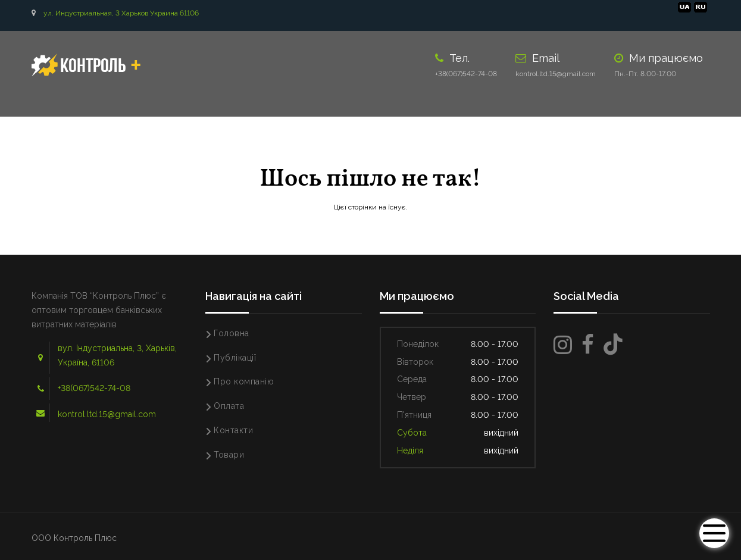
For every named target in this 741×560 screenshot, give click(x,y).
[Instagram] (563, 345)
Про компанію (244, 381)
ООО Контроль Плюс (74, 538)
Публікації (235, 358)
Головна (232, 333)
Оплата (229, 406)
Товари (229, 455)
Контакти (233, 430)
